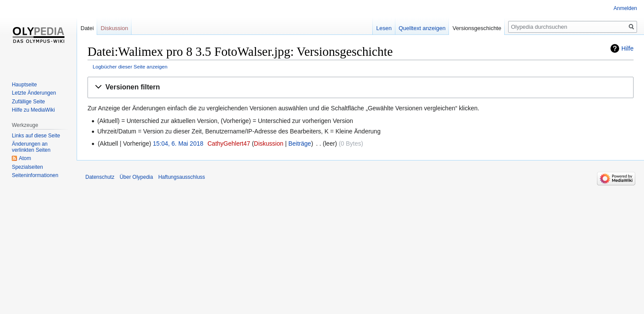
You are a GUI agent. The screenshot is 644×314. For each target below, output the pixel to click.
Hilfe (627, 48)
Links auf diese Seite (36, 136)
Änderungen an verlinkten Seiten (31, 147)
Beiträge (300, 143)
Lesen (384, 28)
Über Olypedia (137, 177)
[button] (361, 87)
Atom (25, 158)
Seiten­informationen (35, 175)
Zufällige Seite (28, 102)
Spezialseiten (27, 167)
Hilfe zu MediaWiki (33, 110)
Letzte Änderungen (34, 93)
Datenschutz (100, 177)
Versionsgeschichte (477, 28)
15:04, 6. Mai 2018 (178, 143)
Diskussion (269, 143)
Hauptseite (24, 85)
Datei (87, 28)
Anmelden (625, 8)
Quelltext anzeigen (422, 28)
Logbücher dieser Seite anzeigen (130, 67)
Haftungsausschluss (181, 177)
